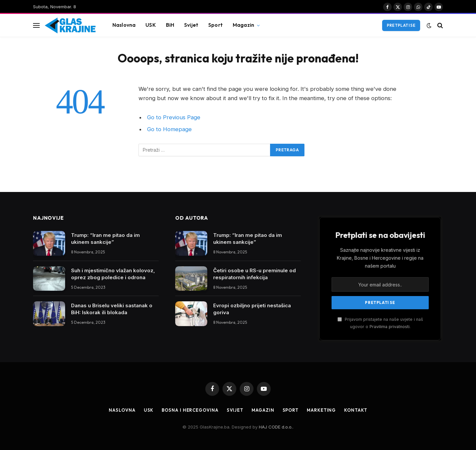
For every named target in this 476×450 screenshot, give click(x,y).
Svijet (191, 25)
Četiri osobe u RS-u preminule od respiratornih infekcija (255, 274)
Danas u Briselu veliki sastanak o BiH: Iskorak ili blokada (112, 309)
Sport (216, 25)
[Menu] (36, 25)
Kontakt (356, 410)
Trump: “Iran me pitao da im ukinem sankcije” (105, 239)
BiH (170, 25)
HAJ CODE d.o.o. (276, 427)
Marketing (321, 410)
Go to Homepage (169, 129)
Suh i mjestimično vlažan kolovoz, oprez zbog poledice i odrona (113, 274)
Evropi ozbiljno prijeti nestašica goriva (252, 309)
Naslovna (124, 25)
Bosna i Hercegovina (190, 410)
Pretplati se (401, 25)
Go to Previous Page (174, 117)
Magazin (243, 25)
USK (151, 25)
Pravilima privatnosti (390, 327)
